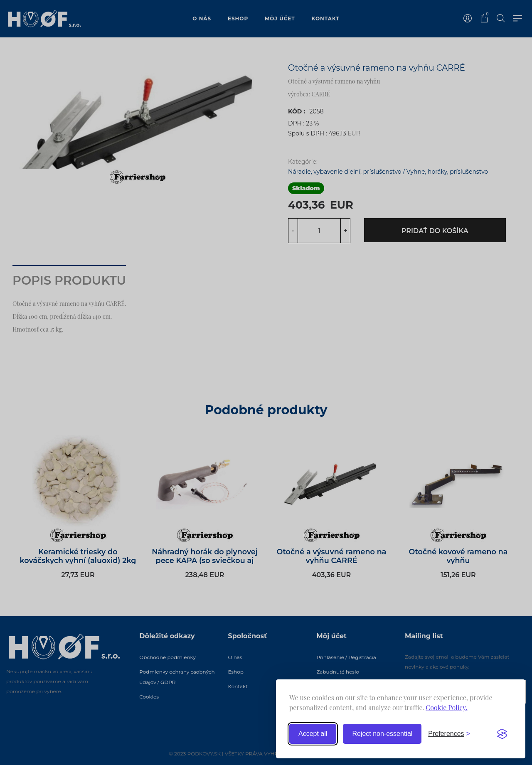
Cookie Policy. (446, 707)
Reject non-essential (382, 734)
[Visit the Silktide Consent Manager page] (502, 734)
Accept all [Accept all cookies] (313, 734)
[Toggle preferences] (449, 734)
